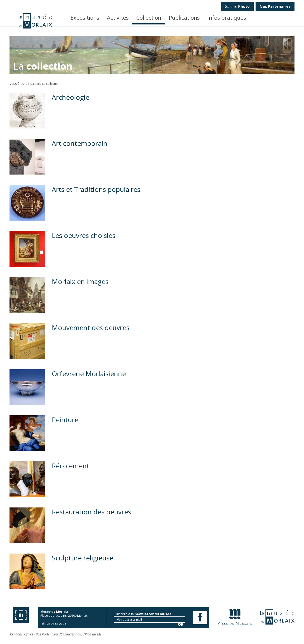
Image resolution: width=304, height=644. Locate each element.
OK (288, 82)
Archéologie (71, 97)
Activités (118, 18)
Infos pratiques (227, 18)
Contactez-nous (72, 634)
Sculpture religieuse (83, 558)
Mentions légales (21, 634)
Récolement (71, 466)
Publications (184, 18)
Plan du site (93, 634)
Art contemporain (80, 143)
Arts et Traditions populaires (96, 189)
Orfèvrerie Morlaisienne (89, 374)
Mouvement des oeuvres (91, 327)
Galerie (237, 6)
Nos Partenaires (47, 634)
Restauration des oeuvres (91, 512)
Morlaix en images (80, 281)
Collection (149, 18)
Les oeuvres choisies (84, 235)
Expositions (85, 18)
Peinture (65, 420)
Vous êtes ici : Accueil (25, 84)
